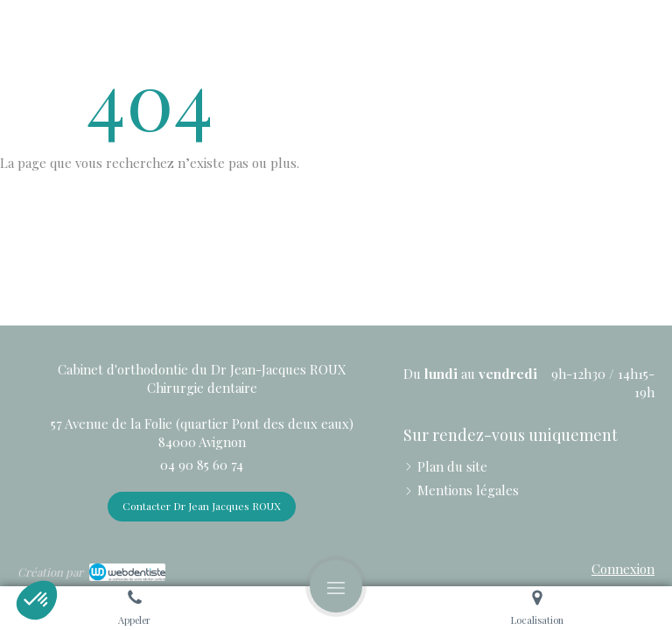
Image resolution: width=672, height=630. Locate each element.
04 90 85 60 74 (202, 465)
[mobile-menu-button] (336, 586)
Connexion (623, 569)
